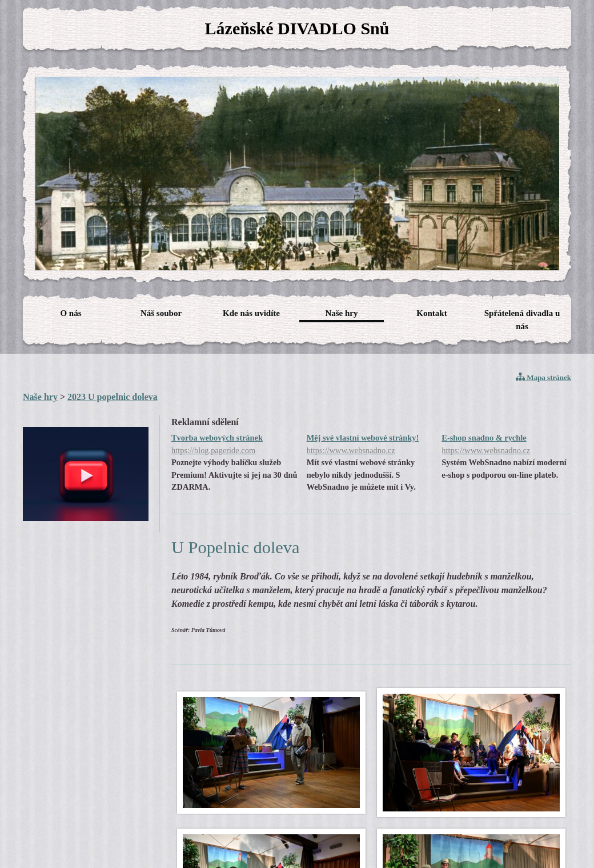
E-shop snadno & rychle (506, 445)
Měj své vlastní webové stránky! (372, 445)
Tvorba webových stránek (236, 445)
